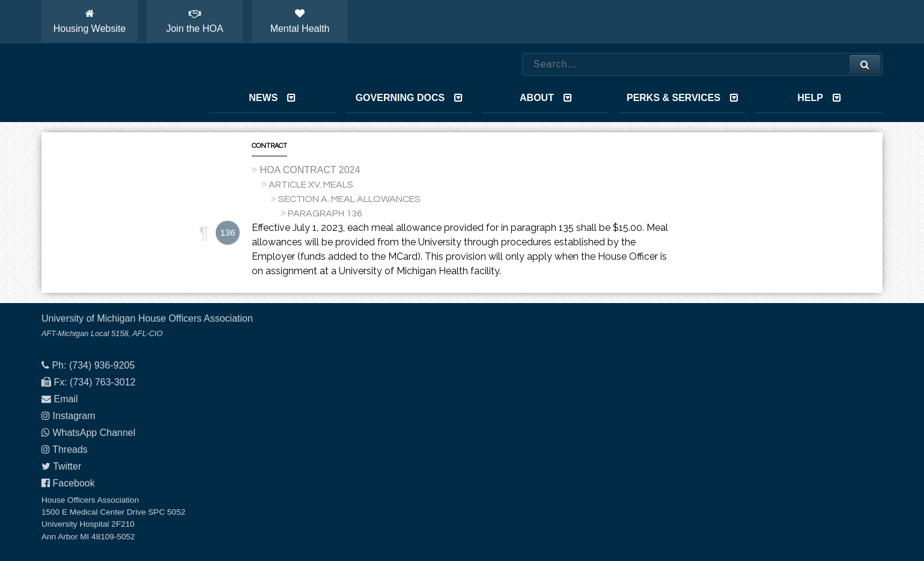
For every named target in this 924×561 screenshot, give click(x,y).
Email (65, 399)
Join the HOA (194, 21)
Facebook (73, 483)
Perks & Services (682, 98)
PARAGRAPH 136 (325, 213)
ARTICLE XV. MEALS (311, 185)
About (546, 98)
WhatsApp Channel (94, 433)
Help (819, 98)
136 (227, 232)
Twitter (67, 466)
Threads (70, 449)
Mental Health (300, 21)
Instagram (74, 416)
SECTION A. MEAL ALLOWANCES (349, 199)
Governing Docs (409, 98)
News (272, 98)
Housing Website (90, 21)
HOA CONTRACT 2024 (310, 170)
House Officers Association (111, 83)
